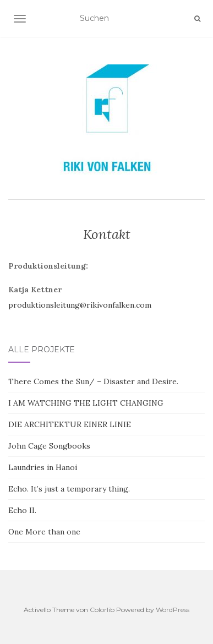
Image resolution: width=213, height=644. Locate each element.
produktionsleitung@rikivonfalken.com (80, 305)
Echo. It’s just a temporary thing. (69, 489)
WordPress (173, 610)
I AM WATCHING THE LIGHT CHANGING (86, 403)
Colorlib (102, 610)
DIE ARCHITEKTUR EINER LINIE (70, 424)
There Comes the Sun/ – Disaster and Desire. (93, 381)
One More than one (44, 532)
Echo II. (22, 510)
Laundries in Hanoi (43, 467)
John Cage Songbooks (49, 446)
